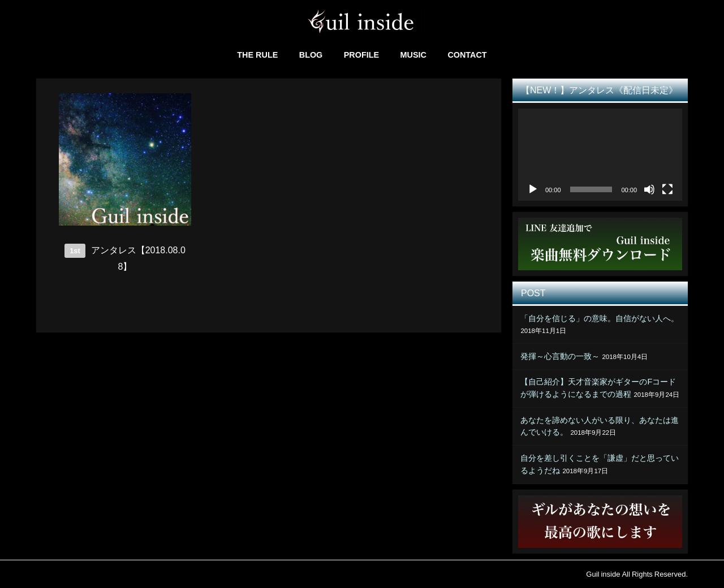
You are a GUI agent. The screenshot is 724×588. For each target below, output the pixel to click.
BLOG (311, 55)
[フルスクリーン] (667, 189)
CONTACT (467, 55)
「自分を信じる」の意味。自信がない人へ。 (600, 318)
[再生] (533, 189)
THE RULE (257, 55)
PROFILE (361, 55)
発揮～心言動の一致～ (560, 356)
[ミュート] (649, 189)
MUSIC (413, 55)
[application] (600, 155)
